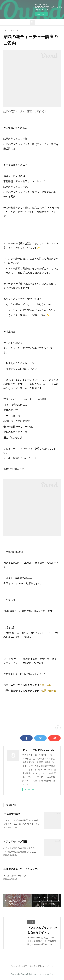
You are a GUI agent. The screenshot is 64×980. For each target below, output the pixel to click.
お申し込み (45, 685)
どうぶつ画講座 (12, 814)
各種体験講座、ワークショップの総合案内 (26, 869)
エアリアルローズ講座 (15, 841)
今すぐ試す (42, 14)
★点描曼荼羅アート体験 (15, 876)
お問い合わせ (49, 691)
